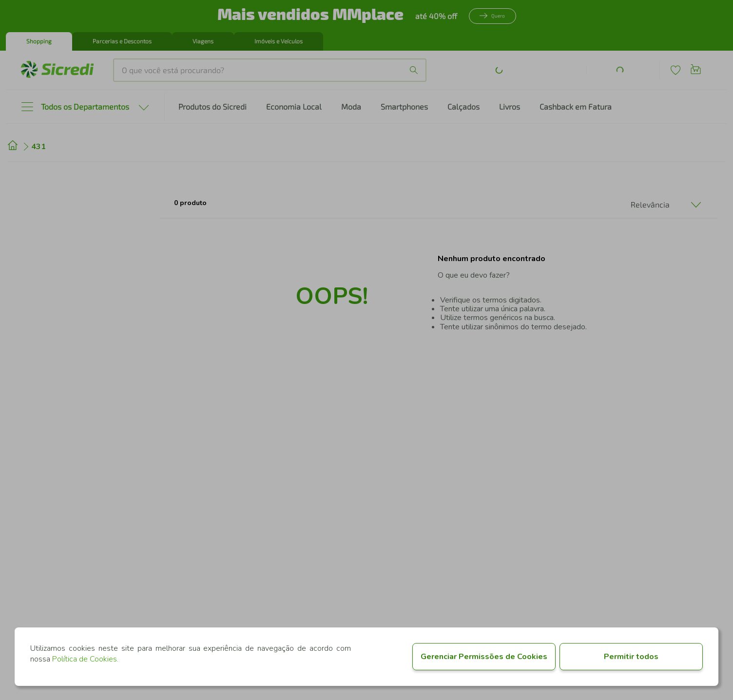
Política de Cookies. (85, 659)
